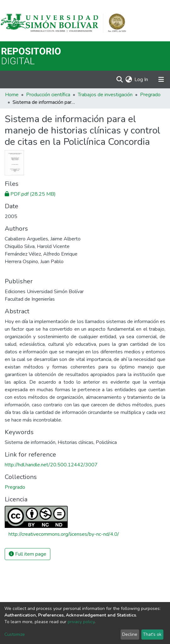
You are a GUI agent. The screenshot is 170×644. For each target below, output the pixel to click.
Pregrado (150, 95)
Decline (130, 634)
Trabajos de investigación (105, 95)
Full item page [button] (28, 554)
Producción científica (48, 95)
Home (12, 95)
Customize (15, 634)
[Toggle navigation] (161, 80)
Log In (142, 80)
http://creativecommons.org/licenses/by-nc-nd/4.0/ (64, 534)
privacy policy (81, 622)
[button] (129, 80)
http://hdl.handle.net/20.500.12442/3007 (51, 465)
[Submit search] (119, 80)
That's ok (152, 634)
